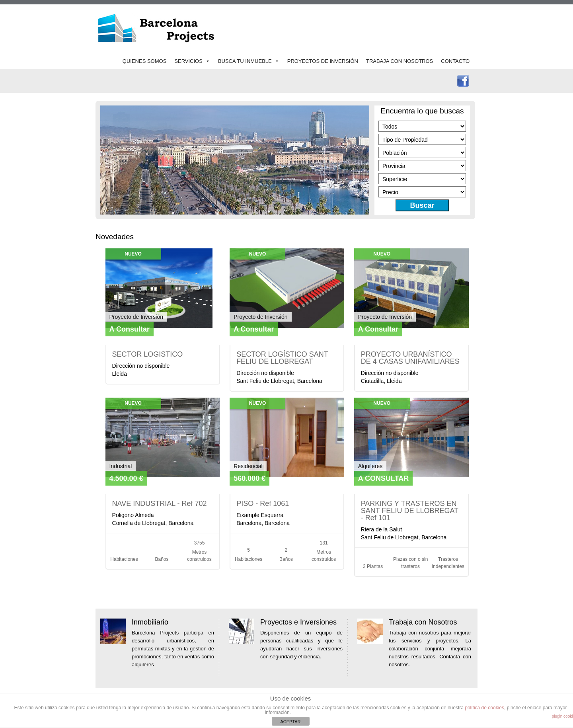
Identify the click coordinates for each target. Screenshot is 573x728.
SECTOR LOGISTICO (148, 354)
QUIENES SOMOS (145, 61)
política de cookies (484, 708)
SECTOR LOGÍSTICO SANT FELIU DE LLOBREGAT (282, 358)
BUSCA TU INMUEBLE (245, 61)
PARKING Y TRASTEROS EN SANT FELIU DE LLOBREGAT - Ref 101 (410, 511)
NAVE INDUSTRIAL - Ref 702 (160, 504)
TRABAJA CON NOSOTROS (400, 61)
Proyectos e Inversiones (298, 622)
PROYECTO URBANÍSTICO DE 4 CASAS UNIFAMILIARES (410, 358)
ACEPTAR (290, 722)
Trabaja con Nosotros (423, 622)
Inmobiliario (150, 622)
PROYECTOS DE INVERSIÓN (323, 61)
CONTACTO (455, 61)
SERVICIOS (188, 61)
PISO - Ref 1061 (263, 504)
